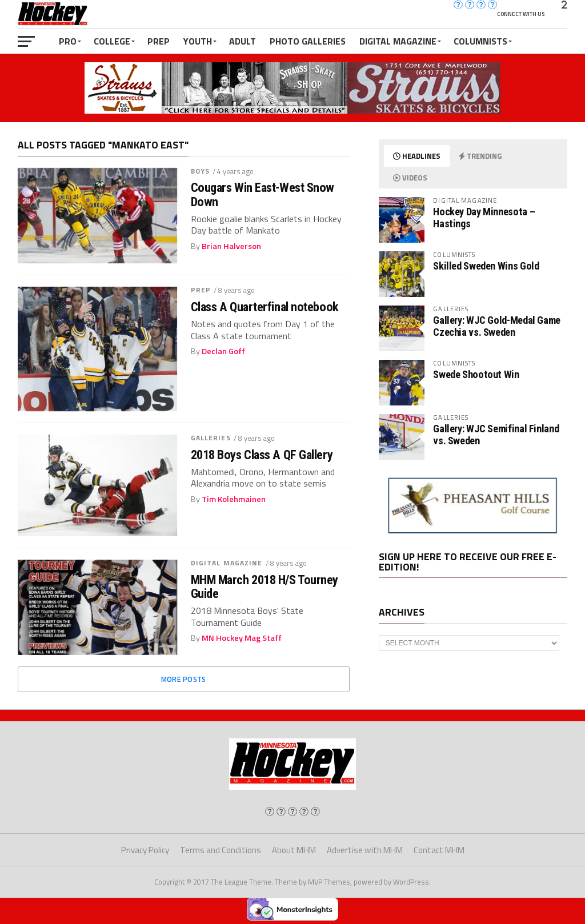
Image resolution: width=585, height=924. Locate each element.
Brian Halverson (231, 246)
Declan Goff (223, 351)
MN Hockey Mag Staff (242, 638)
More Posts (184, 679)
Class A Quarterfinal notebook (265, 307)
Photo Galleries (308, 41)
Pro (68, 41)
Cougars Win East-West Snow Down (263, 194)
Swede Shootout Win (476, 374)
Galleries (211, 438)
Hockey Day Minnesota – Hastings (484, 217)
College (112, 41)
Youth (198, 41)
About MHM (294, 850)
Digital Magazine (398, 41)
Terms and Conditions (221, 850)
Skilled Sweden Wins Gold (486, 266)
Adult (243, 41)
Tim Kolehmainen (234, 499)
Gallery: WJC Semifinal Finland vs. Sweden (496, 434)
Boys (200, 171)
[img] (270, 811)
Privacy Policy (145, 850)
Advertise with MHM (365, 850)
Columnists (480, 41)
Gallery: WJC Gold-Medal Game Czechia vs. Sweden (497, 326)
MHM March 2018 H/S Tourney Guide (265, 587)
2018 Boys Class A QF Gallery (262, 455)
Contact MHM (439, 850)
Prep (159, 41)
